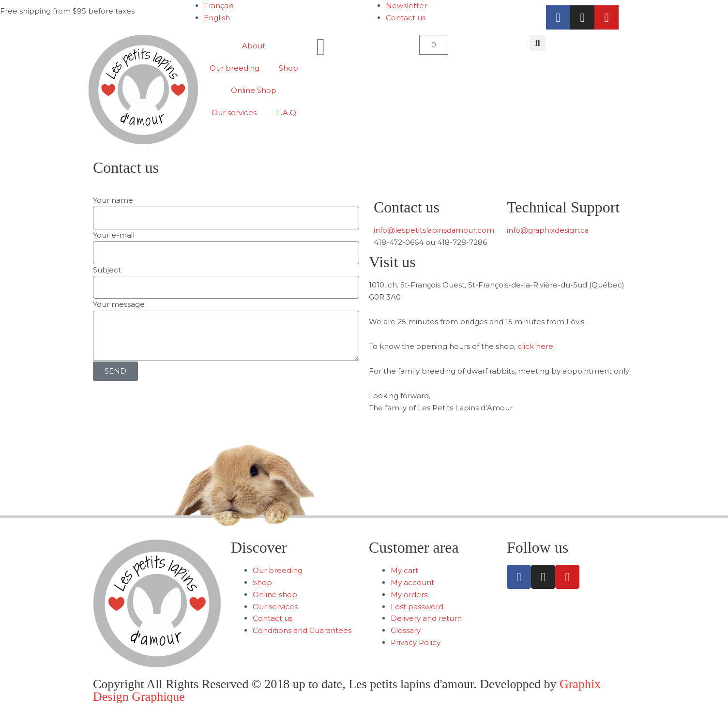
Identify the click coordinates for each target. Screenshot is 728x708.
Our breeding (235, 68)
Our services (234, 113)
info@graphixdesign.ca (548, 230)
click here (535, 346)
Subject (107, 270)
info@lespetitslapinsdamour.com (434, 230)
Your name (113, 200)
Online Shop (254, 90)
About (254, 46)
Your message (119, 305)
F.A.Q (286, 113)
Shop (288, 68)
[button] (538, 43)
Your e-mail (114, 235)
